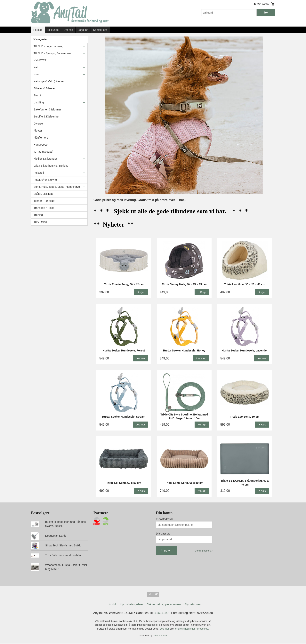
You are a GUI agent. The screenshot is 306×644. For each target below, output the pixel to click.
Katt (36, 67)
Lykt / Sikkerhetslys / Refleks (51, 166)
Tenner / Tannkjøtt (44, 201)
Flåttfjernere (41, 138)
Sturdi (37, 95)
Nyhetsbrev (193, 605)
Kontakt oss (100, 30)
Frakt (112, 605)
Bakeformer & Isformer (47, 109)
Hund (37, 74)
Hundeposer (41, 145)
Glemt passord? (204, 551)
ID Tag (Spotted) (44, 152)
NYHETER (40, 60)
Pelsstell (39, 173)
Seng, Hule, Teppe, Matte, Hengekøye (57, 187)
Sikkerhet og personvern (164, 605)
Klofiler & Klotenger (45, 159)
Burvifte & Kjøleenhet (46, 117)
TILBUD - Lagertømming (48, 46)
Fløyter (38, 131)
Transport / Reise (44, 208)
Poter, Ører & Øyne (45, 180)
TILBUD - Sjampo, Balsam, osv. (53, 53)
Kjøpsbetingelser (131, 605)
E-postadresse (165, 519)
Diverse (38, 124)
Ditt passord (163, 534)
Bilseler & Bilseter (44, 88)
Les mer (165, 629)
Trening (38, 215)
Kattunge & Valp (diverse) (49, 81)
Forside (38, 30)
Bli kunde (53, 30)
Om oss (68, 30)
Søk (266, 12)
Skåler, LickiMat (43, 194)
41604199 (161, 613)
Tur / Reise (40, 222)
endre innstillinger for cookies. (192, 629)
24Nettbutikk (160, 636)
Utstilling (39, 102)
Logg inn (83, 30)
